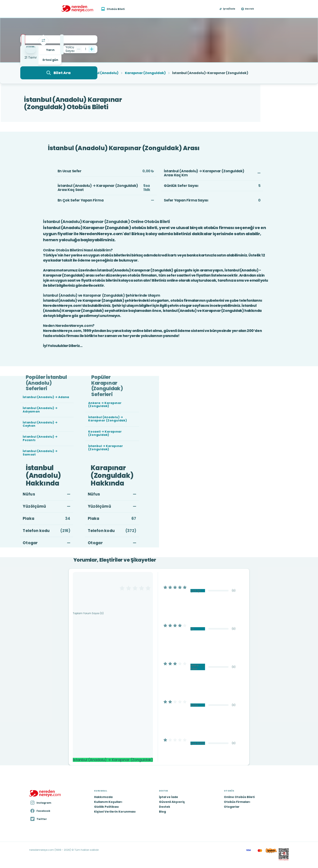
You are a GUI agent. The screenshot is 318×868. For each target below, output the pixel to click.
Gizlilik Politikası (106, 807)
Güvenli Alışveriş (172, 802)
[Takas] (43, 40)
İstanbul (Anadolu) (102, 73)
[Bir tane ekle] (92, 49)
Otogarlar (232, 807)
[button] (228, 9)
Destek (249, 9)
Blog (162, 812)
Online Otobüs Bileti (239, 797)
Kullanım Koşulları (108, 802)
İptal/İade (229, 9)
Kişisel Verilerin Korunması (115, 812)
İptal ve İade (169, 797)
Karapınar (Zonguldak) (145, 73)
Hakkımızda (103, 797)
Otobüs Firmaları (237, 802)
